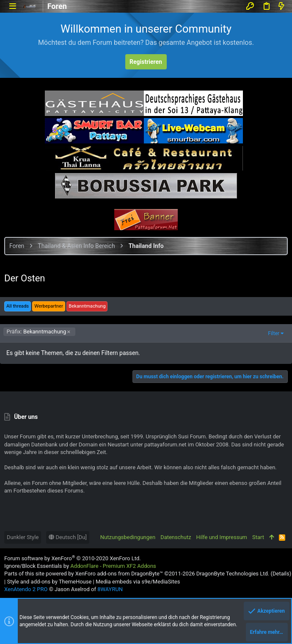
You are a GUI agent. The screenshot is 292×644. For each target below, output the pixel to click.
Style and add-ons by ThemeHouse (49, 582)
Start (258, 537)
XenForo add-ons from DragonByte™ (119, 574)
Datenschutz (176, 537)
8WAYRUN (110, 589)
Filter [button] (274, 333)
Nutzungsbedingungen (128, 537)
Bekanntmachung (37, 332)
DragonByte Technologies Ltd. (233, 574)
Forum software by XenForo (73, 558)
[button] (12, 6)
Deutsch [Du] (68, 537)
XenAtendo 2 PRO (26, 589)
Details (281, 574)
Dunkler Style (23, 537)
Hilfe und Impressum (222, 537)
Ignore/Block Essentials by (80, 566)
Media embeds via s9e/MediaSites (138, 582)
